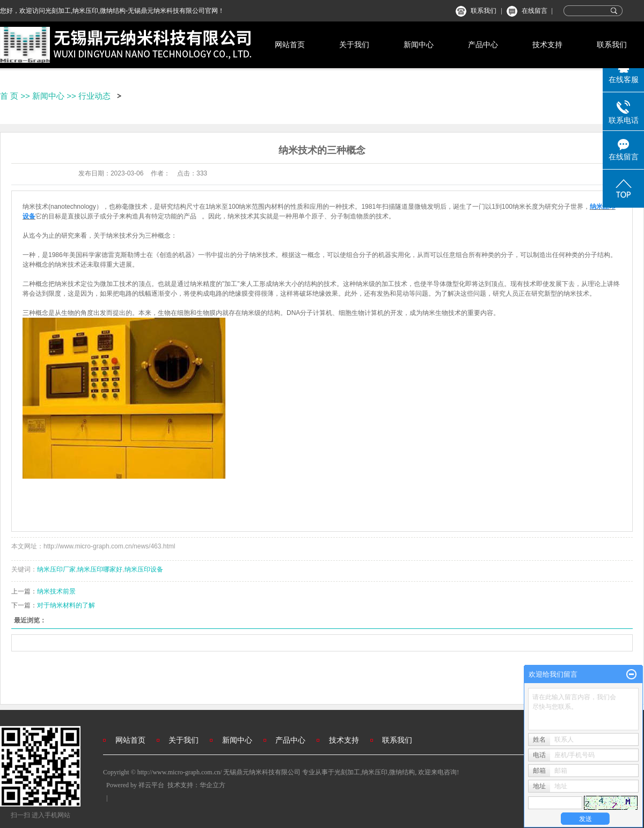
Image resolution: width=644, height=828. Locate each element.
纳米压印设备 (144, 569)
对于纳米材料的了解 (66, 605)
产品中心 (483, 45)
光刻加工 (347, 772)
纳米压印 (375, 772)
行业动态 (94, 96)
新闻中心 (419, 45)
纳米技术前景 (56, 591)
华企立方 (213, 785)
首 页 (9, 96)
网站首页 (290, 45)
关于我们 (354, 45)
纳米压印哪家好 (100, 569)
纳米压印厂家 (56, 569)
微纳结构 (402, 772)
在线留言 (535, 11)
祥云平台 (151, 785)
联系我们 (484, 11)
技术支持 (547, 45)
